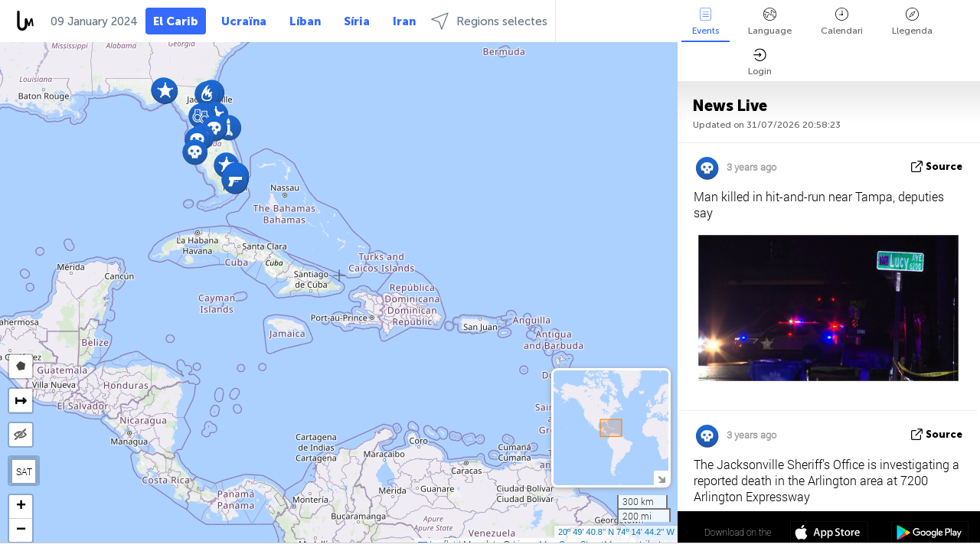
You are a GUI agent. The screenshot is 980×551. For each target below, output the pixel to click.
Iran (404, 21)
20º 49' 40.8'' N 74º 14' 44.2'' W (616, 532)
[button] (207, 94)
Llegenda (912, 22)
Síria (357, 21)
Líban (305, 21)
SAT (24, 471)
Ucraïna (244, 21)
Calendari (842, 22)
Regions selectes (489, 21)
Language (770, 22)
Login (760, 62)
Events (706, 22)
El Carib (176, 21)
